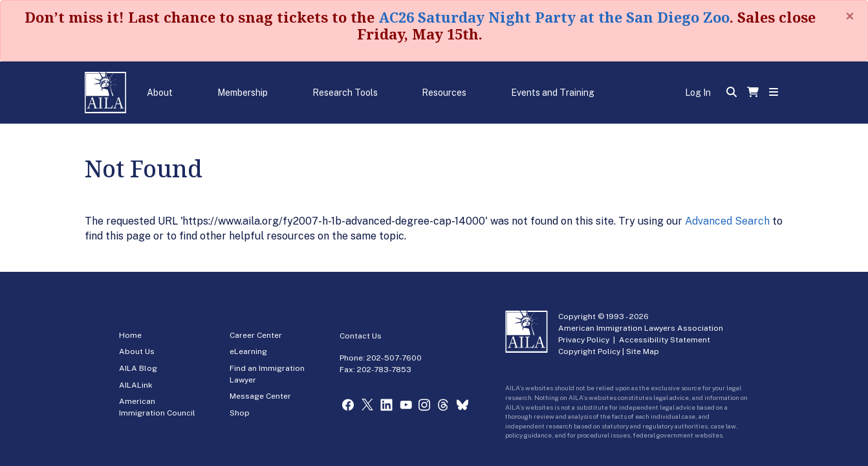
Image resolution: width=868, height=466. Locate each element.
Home (130, 335)
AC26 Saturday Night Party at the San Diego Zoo (554, 17)
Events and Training (553, 93)
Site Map (643, 351)
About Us (137, 351)
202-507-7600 (394, 358)
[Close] (850, 16)
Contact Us (361, 336)
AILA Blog (138, 368)
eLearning (248, 351)
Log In (698, 93)
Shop (240, 413)
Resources (444, 93)
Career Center (256, 335)
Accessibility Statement (665, 340)
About (160, 93)
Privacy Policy (584, 340)
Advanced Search (727, 221)
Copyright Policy (589, 351)
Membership (243, 93)
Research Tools (345, 93)
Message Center (260, 396)
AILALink (136, 385)
